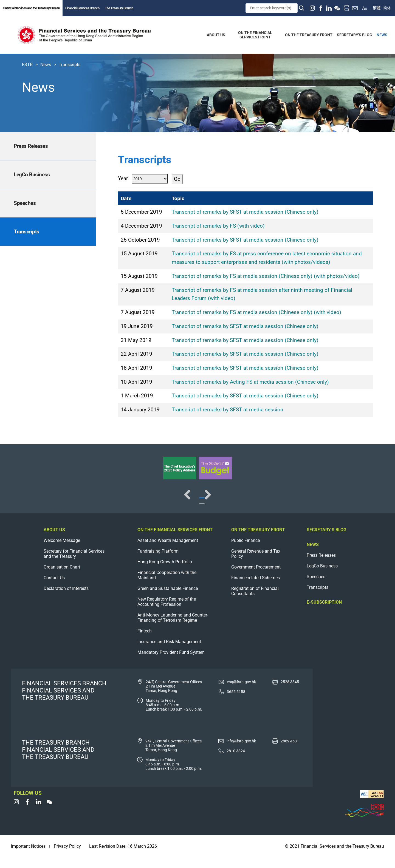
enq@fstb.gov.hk (241, 693)
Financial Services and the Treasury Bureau (31, 8)
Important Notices (28, 857)
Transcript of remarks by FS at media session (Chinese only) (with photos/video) (266, 276)
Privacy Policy (67, 857)
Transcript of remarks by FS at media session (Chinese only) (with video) (256, 312)
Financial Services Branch (82, 8)
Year (123, 178)
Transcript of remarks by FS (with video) (218, 226)
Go (177, 179)
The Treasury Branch (119, 8)
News (46, 65)
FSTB (27, 65)
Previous (22, 500)
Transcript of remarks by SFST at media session (228, 410)
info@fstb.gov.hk (241, 752)
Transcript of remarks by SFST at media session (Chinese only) (245, 212)
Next (373, 500)
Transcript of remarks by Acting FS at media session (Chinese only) (250, 382)
